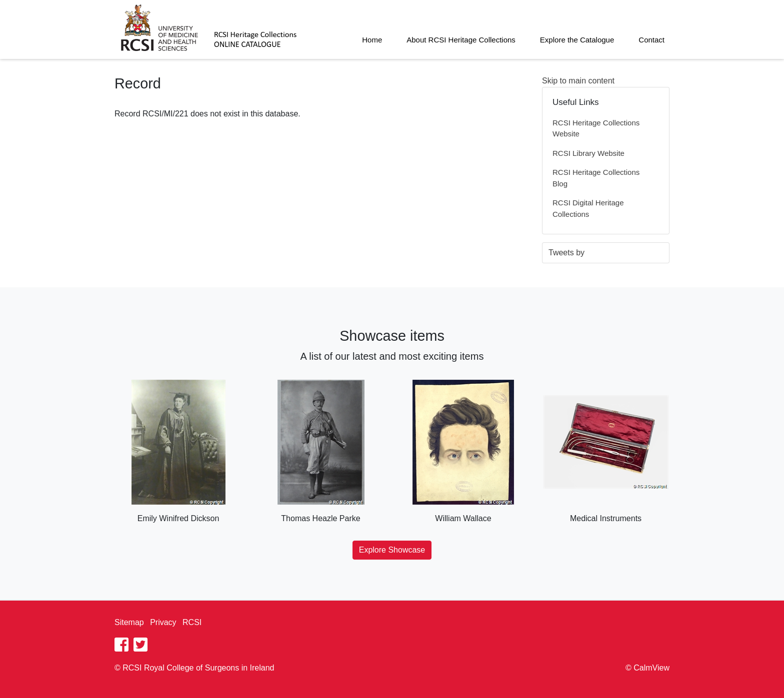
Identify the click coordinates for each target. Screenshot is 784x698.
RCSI (192, 622)
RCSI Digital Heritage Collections (588, 208)
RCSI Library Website (588, 153)
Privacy (163, 622)
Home (372, 40)
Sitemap (129, 622)
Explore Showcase (392, 550)
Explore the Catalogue (577, 40)
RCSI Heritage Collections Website (596, 128)
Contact (651, 40)
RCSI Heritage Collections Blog (596, 178)
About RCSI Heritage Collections (461, 40)
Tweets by (566, 253)
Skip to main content (578, 81)
